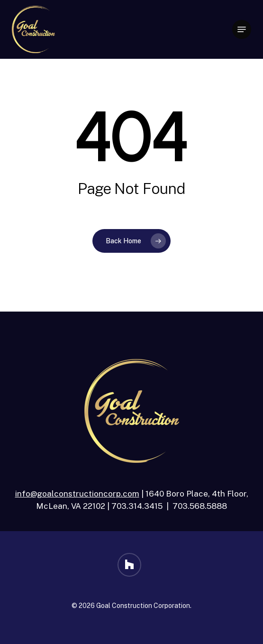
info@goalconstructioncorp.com (77, 494)
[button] (242, 29)
